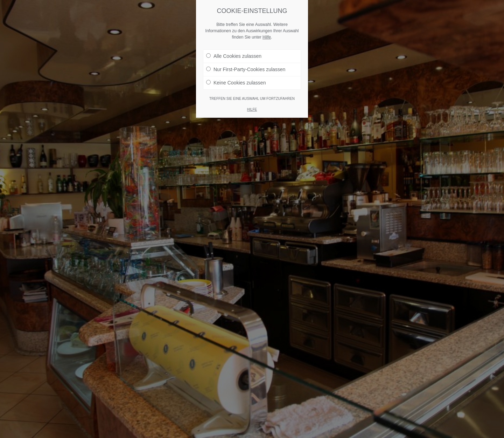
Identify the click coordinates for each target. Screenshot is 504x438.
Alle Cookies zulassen (234, 56)
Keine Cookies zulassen (236, 83)
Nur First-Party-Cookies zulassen (246, 69)
